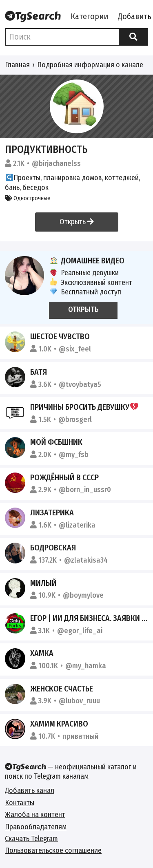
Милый (43, 583)
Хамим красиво (59, 724)
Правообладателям (36, 827)
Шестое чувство (60, 336)
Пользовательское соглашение (53, 850)
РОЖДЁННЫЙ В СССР (64, 477)
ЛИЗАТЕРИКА (52, 512)
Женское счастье (62, 689)
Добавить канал (30, 791)
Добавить (135, 16)
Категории (89, 16)
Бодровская (53, 548)
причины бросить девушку (84, 407)
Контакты (20, 803)
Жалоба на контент (35, 815)
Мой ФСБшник (56, 442)
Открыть (77, 222)
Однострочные (28, 198)
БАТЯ (39, 372)
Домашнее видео (87, 261)
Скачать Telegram (31, 839)
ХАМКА (42, 653)
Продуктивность (46, 149)
